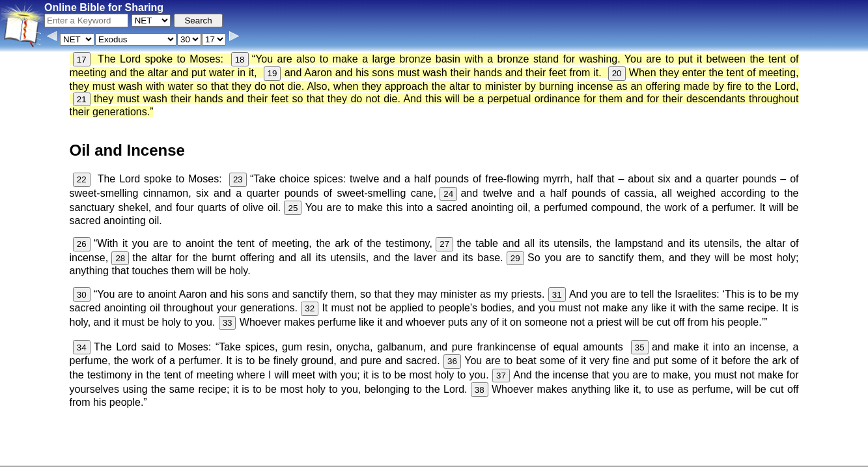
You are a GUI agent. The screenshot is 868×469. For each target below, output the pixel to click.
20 (617, 73)
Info (296, 459)
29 (515, 258)
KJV (599, 434)
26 (82, 244)
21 (82, 99)
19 (273, 73)
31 (557, 295)
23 (238, 179)
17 (82, 60)
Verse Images (421, 459)
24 (448, 194)
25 (293, 208)
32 (310, 308)
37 (501, 376)
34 (82, 348)
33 (228, 323)
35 (640, 348)
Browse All (367, 459)
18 (240, 60)
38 (480, 390)
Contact (325, 459)
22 (82, 179)
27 (444, 244)
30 (82, 295)
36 (452, 361)
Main (574, 434)
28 (120, 258)
